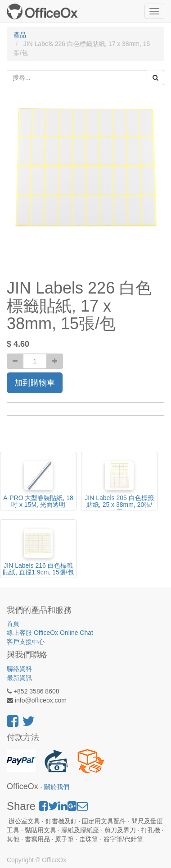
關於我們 (57, 787)
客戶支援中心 (26, 642)
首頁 (13, 624)
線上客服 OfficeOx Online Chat (50, 633)
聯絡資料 (19, 669)
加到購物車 (35, 383)
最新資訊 (19, 678)
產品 (20, 35)
